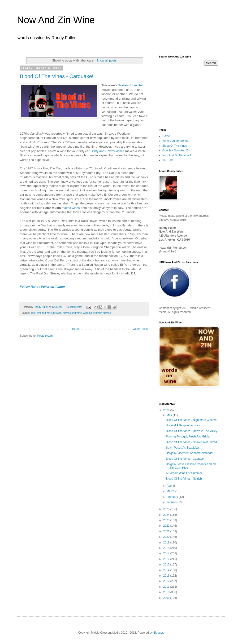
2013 (167, 576)
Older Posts (140, 329)
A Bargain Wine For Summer (184, 473)
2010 (167, 592)
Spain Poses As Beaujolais (183, 448)
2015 (167, 565)
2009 (167, 598)
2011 (167, 587)
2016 (167, 559)
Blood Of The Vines (175, 146)
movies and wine (72, 313)
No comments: (74, 307)
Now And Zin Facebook (177, 155)
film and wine (44, 313)
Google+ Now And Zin (176, 150)
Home (76, 329)
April (170, 486)
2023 (167, 520)
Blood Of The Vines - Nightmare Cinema (191, 420)
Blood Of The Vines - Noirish (184, 479)
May (170, 415)
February (173, 497)
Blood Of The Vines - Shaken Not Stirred (191, 442)
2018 (167, 548)
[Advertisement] (182, 96)
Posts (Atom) (45, 336)
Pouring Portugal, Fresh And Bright (188, 437)
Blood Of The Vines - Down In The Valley (192, 431)
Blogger (158, 633)
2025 (167, 509)
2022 (167, 526)
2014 (167, 570)
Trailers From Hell (131, 85)
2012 (167, 581)
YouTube (168, 160)
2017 (167, 553)
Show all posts (106, 60)
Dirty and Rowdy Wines (108, 151)
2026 (167, 410)
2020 (167, 537)
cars (33, 313)
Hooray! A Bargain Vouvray (183, 425)
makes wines (71, 208)
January (172, 502)
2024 (167, 515)
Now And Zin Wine (56, 20)
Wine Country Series (175, 141)
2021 (167, 531)
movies (57, 313)
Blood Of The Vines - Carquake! (57, 76)
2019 (167, 543)
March (171, 491)
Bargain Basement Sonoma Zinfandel (189, 453)
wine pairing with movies (97, 313)
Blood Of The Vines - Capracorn (186, 459)
